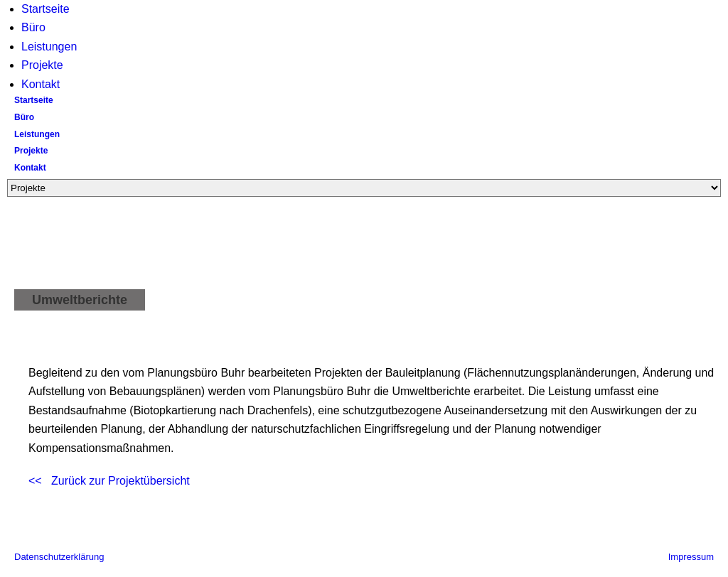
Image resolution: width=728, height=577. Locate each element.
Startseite (45, 9)
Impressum (691, 557)
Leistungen (49, 47)
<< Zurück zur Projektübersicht (109, 481)
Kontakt (41, 84)
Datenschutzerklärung (59, 557)
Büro (33, 27)
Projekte (42, 65)
